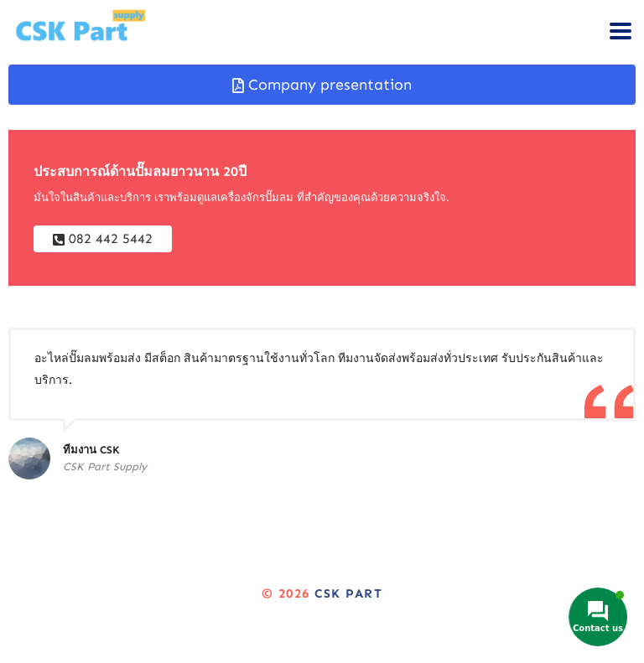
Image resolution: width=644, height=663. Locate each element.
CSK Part (348, 593)
